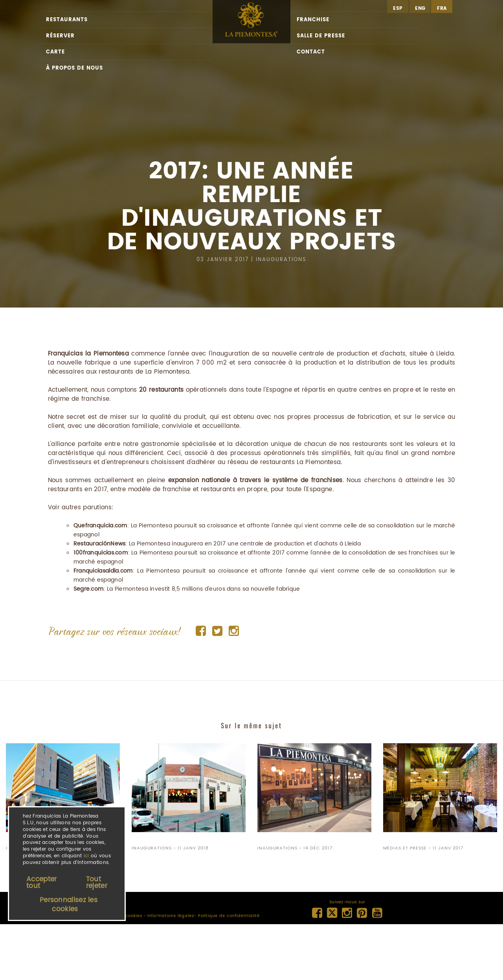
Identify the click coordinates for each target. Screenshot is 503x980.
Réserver (60, 36)
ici (86, 856)
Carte (55, 52)
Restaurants (67, 20)
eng (420, 8)
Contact (311, 52)
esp (398, 8)
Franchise (313, 20)
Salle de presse (321, 36)
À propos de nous (74, 68)
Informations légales (171, 916)
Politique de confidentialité (229, 916)
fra (442, 8)
